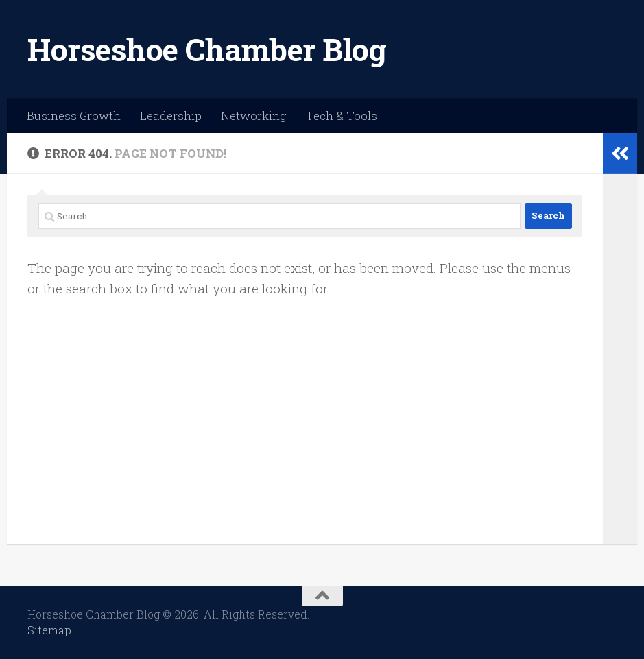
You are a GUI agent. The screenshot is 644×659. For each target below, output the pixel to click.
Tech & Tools (342, 116)
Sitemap (49, 630)
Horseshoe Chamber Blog (207, 49)
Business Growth (74, 116)
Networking (254, 116)
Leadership (171, 116)
